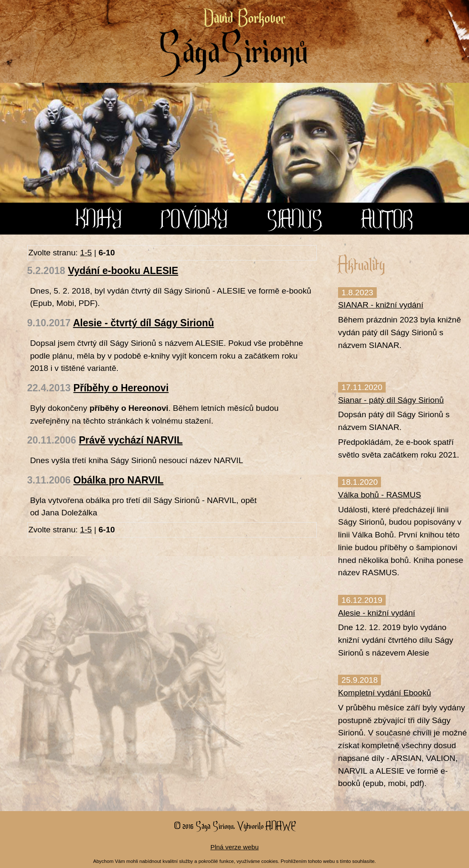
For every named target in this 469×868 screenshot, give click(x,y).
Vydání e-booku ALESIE (123, 271)
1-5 (86, 253)
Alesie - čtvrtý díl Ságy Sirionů (144, 323)
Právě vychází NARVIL (131, 440)
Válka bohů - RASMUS (379, 495)
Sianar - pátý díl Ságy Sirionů (391, 400)
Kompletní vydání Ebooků (385, 693)
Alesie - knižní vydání (377, 613)
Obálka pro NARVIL (119, 480)
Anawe (280, 826)
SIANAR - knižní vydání (381, 305)
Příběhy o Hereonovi (121, 388)
